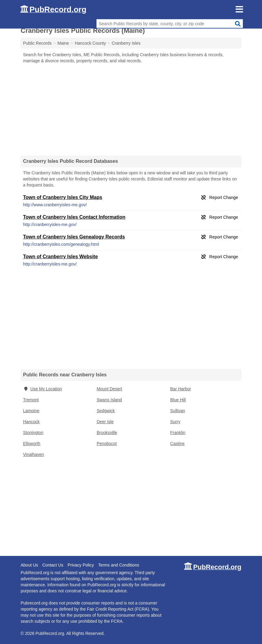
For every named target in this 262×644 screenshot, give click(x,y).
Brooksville (107, 433)
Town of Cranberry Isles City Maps (63, 197)
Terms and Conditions (119, 565)
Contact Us (53, 565)
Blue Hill (178, 400)
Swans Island (109, 400)
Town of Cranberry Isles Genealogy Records (74, 237)
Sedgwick (106, 411)
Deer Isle (105, 422)
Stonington (33, 433)
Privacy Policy (81, 565)
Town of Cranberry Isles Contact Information (74, 217)
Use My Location (42, 389)
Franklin (178, 433)
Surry (175, 422)
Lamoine (31, 411)
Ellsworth (32, 444)
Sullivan (178, 411)
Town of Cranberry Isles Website (60, 257)
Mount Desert (109, 389)
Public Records (37, 43)
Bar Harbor (180, 389)
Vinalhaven (34, 454)
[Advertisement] (131, 109)
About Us (29, 565)
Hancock (31, 422)
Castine (177, 444)
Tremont (31, 400)
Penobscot (107, 444)
